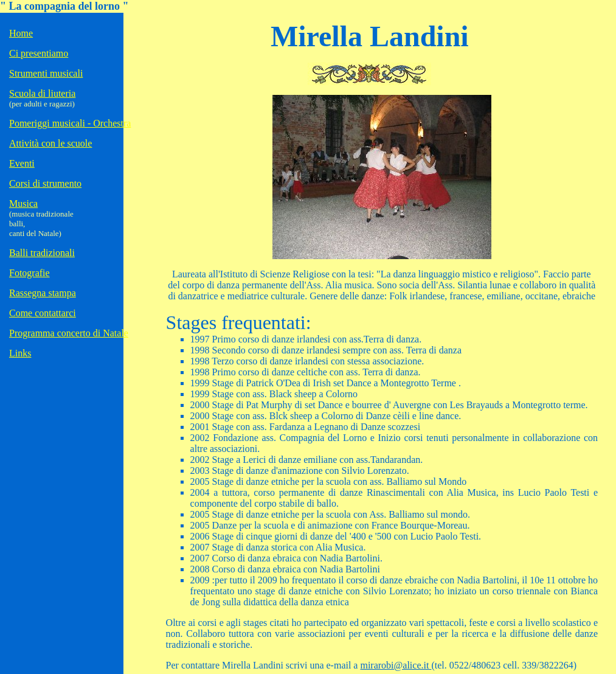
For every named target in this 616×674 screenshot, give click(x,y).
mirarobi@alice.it (396, 658)
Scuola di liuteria (42, 93)
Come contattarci (43, 313)
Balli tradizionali (42, 253)
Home (21, 33)
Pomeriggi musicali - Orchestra (70, 123)
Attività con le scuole (50, 143)
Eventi (22, 163)
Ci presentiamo (39, 53)
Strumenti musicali (46, 73)
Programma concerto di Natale (69, 333)
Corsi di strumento (45, 183)
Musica (23, 203)
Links (20, 353)
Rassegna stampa (43, 293)
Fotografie (29, 273)
